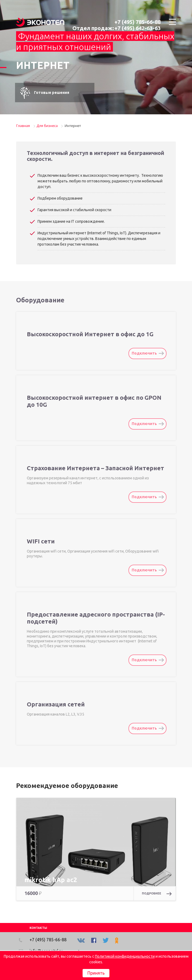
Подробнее (157, 894)
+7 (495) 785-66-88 (138, 22)
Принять (96, 973)
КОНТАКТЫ (38, 928)
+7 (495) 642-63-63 (138, 28)
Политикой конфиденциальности (125, 956)
